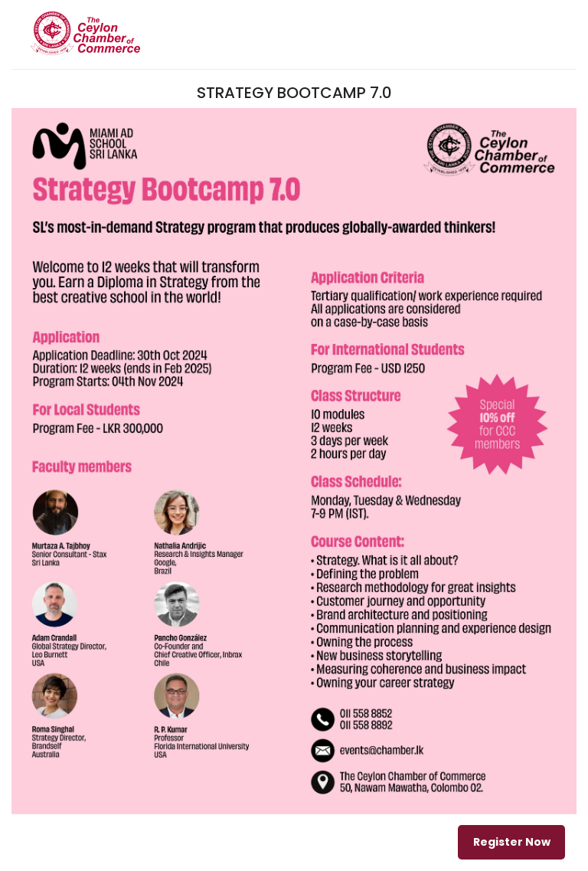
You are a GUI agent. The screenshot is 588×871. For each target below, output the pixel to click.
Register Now (512, 842)
